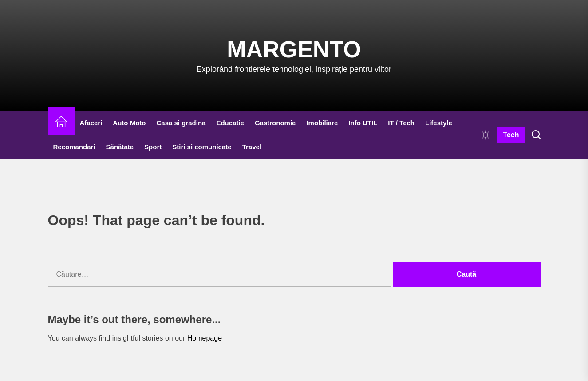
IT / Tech (401, 123)
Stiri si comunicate (202, 147)
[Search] (536, 135)
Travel (252, 147)
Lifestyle (439, 123)
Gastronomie (275, 123)
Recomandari (74, 147)
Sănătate (120, 147)
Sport (153, 147)
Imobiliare (322, 123)
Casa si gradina (181, 123)
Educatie (230, 123)
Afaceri (91, 123)
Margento (294, 49)
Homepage (205, 338)
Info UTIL (363, 123)
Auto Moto (129, 123)
